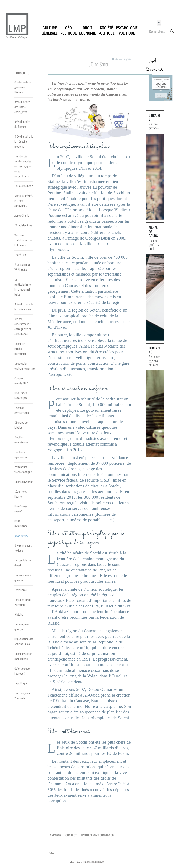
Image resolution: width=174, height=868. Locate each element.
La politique (21, 684)
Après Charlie (22, 216)
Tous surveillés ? (24, 186)
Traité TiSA (20, 255)
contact (71, 835)
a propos (55, 835)
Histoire (19, 615)
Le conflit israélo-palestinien (20, 349)
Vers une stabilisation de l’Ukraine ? (23, 240)
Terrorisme (20, 590)
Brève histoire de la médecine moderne (24, 142)
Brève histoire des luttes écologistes (22, 107)
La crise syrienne (24, 482)
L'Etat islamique (23, 225)
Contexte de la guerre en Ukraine (22, 87)
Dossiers (23, 73)
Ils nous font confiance (97, 835)
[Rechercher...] (159, 31)
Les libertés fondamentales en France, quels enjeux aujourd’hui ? (23, 166)
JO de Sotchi (21, 536)
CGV (52, 853)
